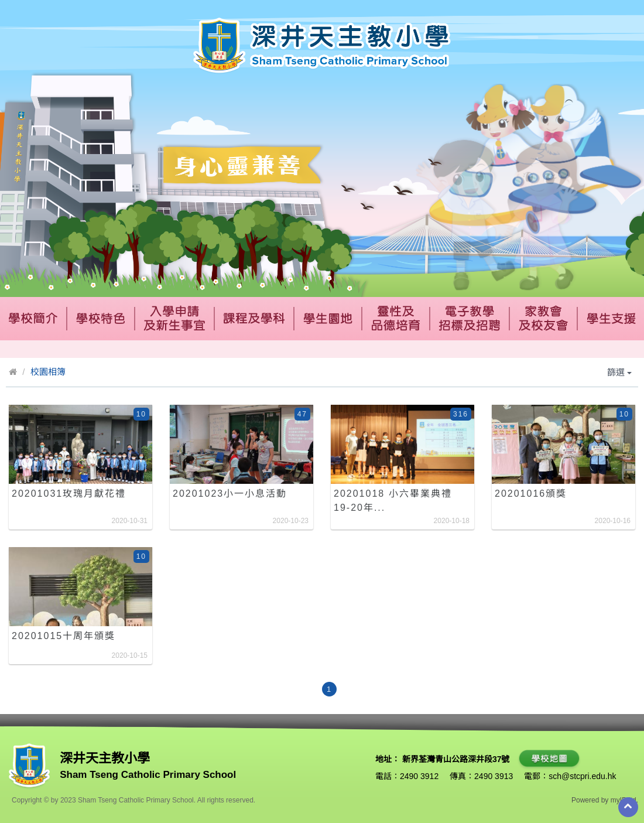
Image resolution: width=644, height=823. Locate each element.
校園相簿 (48, 372)
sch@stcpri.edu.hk (582, 776)
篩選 (619, 372)
